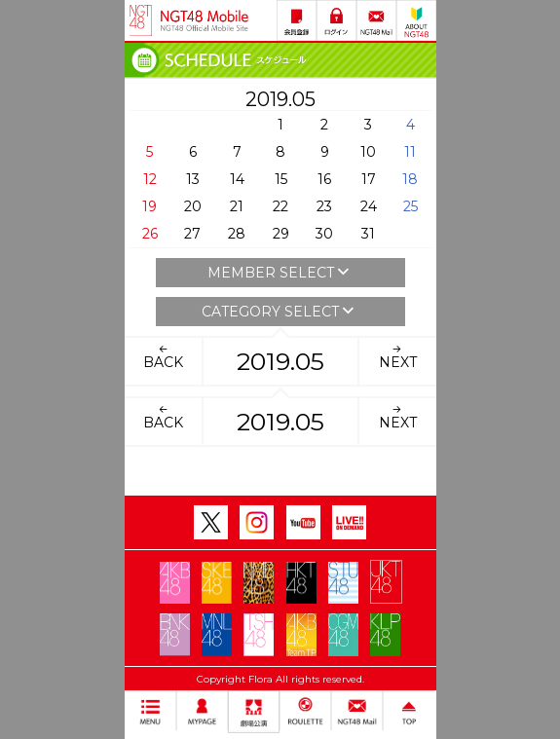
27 (192, 234)
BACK (163, 356)
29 (281, 234)
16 (324, 179)
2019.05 (280, 361)
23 (324, 206)
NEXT (398, 356)
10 (368, 152)
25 (411, 206)
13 (193, 179)
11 (410, 152)
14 (237, 179)
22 (280, 206)
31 (368, 234)
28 (237, 234)
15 (281, 179)
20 (193, 206)
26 (150, 234)
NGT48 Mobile (205, 20)
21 (237, 206)
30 (324, 234)
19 (149, 206)
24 (369, 206)
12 (150, 179)
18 (410, 179)
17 (369, 179)
